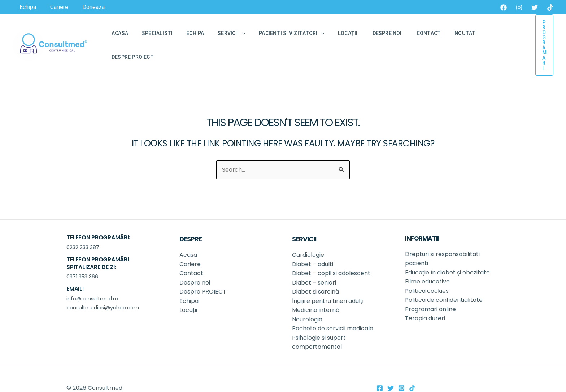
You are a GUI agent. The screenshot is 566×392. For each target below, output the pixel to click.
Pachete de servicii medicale (333, 311)
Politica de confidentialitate (444, 282)
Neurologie (308, 302)
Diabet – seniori (314, 265)
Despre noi (195, 265)
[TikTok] (550, 8)
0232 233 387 (83, 230)
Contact (191, 256)
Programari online (430, 292)
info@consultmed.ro (92, 281)
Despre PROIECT (204, 274)
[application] (229, 36)
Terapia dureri (425, 301)
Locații (189, 292)
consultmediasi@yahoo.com (103, 290)
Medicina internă (316, 292)
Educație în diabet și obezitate (448, 254)
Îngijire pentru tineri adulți (328, 283)
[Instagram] (519, 8)
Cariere (190, 246)
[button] (536, 36)
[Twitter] (535, 8)
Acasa (188, 237)
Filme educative (427, 264)
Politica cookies (427, 273)
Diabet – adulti (313, 246)
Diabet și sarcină (316, 274)
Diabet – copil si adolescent (331, 256)
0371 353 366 (82, 259)
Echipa (189, 283)
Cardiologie (308, 237)
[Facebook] (504, 8)
